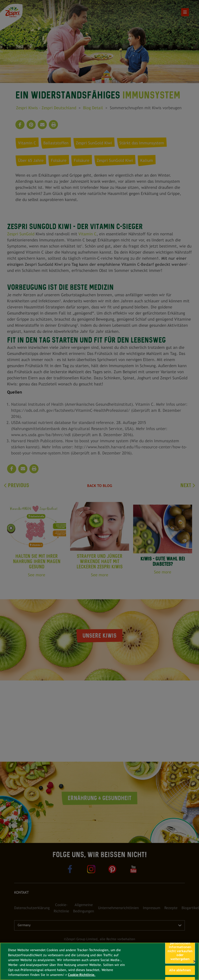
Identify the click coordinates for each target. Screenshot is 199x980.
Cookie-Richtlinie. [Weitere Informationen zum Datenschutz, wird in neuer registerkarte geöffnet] (82, 975)
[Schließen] (195, 961)
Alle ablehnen (180, 970)
